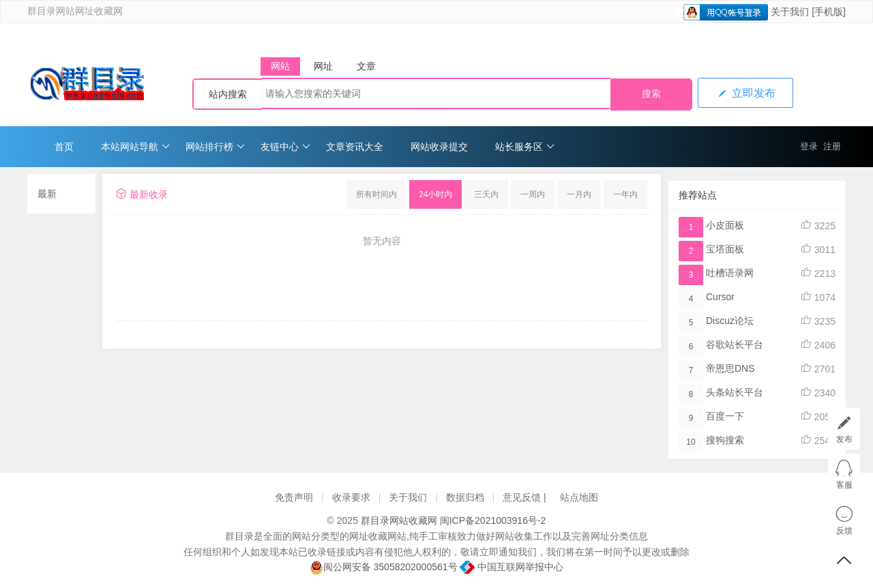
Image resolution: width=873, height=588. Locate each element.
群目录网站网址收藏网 (75, 11)
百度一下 (725, 416)
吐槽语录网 (730, 273)
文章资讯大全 (355, 147)
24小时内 (435, 194)
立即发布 (745, 93)
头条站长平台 (735, 392)
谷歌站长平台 (735, 344)
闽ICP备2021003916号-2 (493, 520)
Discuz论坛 (730, 321)
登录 (809, 146)
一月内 (579, 194)
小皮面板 (725, 225)
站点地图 (579, 497)
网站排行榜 (215, 147)
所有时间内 (376, 194)
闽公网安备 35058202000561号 (384, 567)
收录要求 (351, 497)
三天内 (486, 194)
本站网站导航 (135, 147)
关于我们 (790, 12)
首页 (64, 147)
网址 (323, 66)
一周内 (533, 194)
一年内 (625, 194)
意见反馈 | (526, 497)
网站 (280, 66)
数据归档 (465, 497)
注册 (832, 146)
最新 (47, 194)
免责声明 (294, 497)
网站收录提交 (439, 147)
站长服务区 (525, 147)
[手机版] (829, 12)
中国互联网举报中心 (512, 567)
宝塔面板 (725, 249)
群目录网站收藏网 (399, 520)
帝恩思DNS (730, 368)
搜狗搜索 (725, 440)
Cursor (720, 297)
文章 (366, 66)
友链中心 (285, 147)
